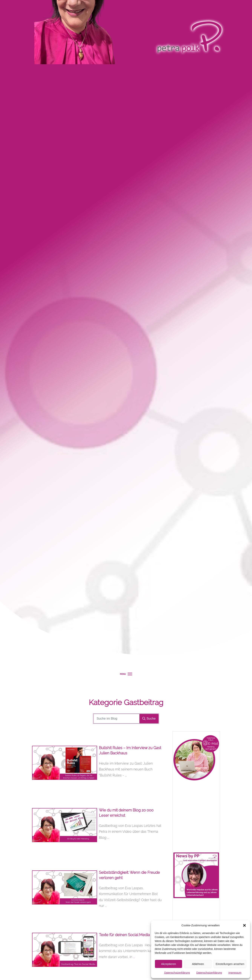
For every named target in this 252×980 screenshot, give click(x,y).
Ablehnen (198, 964)
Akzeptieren (168, 964)
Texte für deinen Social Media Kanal (130, 935)
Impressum (235, 973)
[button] (244, 925)
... (126, 775)
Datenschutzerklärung (177, 973)
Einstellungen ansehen (230, 964)
